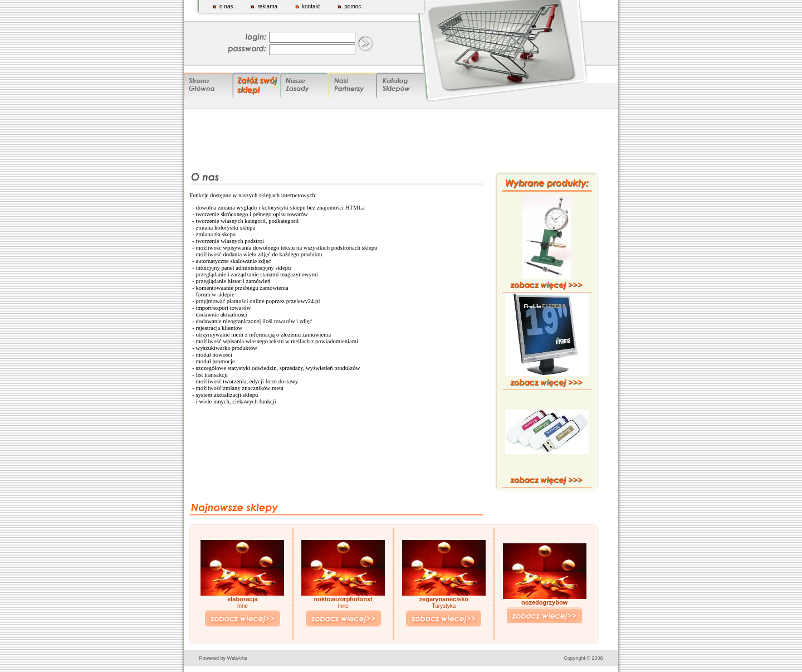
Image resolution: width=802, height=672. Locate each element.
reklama (267, 6)
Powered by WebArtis (223, 658)
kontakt (311, 6)
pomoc (353, 6)
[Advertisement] (401, 138)
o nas (226, 6)
